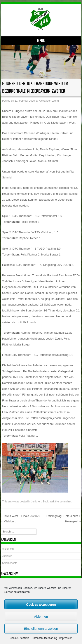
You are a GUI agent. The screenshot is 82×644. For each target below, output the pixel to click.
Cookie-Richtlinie (19, 638)
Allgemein (8, 549)
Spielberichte (10, 563)
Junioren (36, 502)
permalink (65, 502)
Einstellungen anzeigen (41, 629)
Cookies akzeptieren (41, 604)
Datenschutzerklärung (44, 638)
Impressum (66, 638)
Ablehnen (41, 616)
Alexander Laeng (49, 101)
